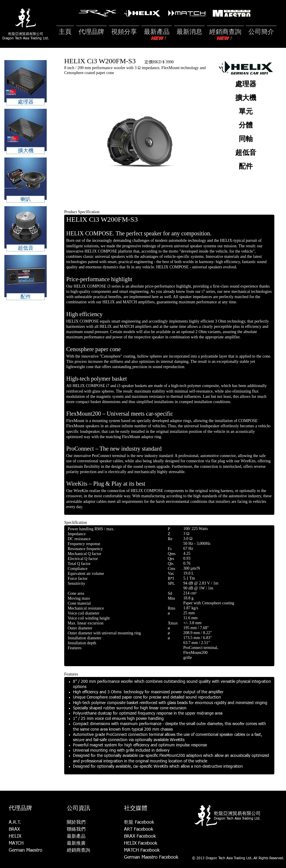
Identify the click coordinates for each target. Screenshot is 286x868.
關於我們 (76, 822)
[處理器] (246, 85)
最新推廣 (76, 843)
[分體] (246, 126)
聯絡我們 (76, 829)
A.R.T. (15, 822)
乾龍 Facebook (139, 822)
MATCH (16, 843)
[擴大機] (246, 98)
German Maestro (26, 850)
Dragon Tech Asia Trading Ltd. (26, 38)
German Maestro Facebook (151, 857)
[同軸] (246, 139)
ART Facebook (139, 829)
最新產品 (76, 836)
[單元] (246, 112)
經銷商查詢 (79, 850)
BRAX (14, 829)
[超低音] (246, 153)
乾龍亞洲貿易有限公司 (26, 34)
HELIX (15, 836)
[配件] (246, 167)
